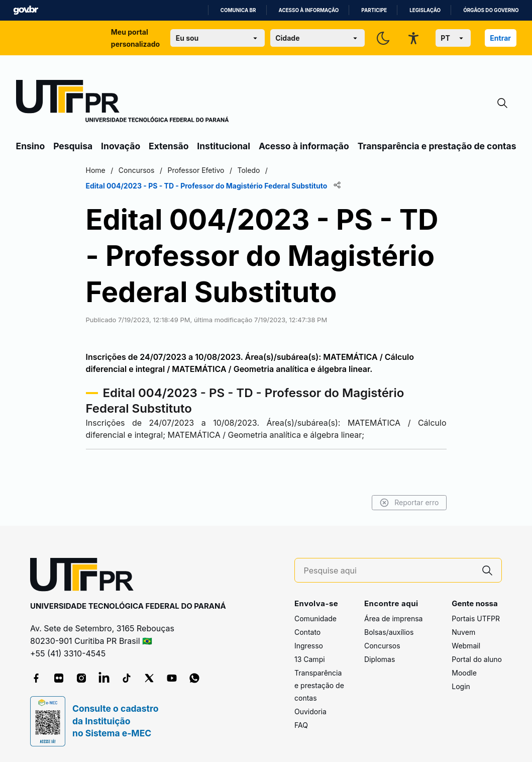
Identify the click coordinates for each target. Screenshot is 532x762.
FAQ (301, 725)
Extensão (169, 146)
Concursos (382, 646)
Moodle (464, 673)
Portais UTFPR (476, 618)
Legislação (425, 10)
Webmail (466, 646)
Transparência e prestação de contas (437, 146)
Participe (374, 10)
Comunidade (315, 618)
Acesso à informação (309, 10)
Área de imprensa (393, 618)
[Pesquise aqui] (389, 571)
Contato (307, 632)
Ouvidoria (310, 711)
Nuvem (463, 632)
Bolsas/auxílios (389, 632)
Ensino (31, 146)
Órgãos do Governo (491, 10)
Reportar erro (409, 503)
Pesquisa (73, 146)
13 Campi (310, 659)
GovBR (26, 10)
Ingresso (309, 646)
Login (461, 686)
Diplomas (380, 659)
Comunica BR (238, 10)
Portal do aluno (477, 659)
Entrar (500, 38)
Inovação (121, 146)
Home (96, 170)
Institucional (224, 146)
